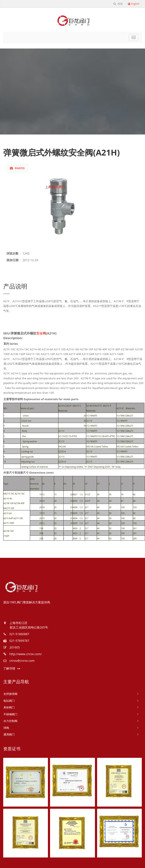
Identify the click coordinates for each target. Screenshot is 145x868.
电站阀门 (9, 701)
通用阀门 (9, 734)
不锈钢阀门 (10, 714)
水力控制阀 (10, 721)
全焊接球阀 (10, 694)
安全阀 (41, 333)
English (133, 4)
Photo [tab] (17, 168)
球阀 (6, 728)
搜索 (118, 4)
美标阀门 (9, 707)
